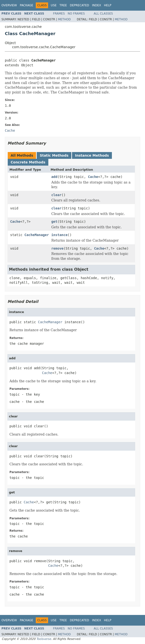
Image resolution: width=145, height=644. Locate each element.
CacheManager (37, 235)
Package (26, 5)
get (54, 222)
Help (108, 5)
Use (54, 5)
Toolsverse (44, 639)
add (54, 177)
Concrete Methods (28, 162)
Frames (59, 14)
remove (57, 248)
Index (97, 5)
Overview (9, 5)
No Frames (76, 14)
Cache (93, 177)
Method (64, 19)
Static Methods (54, 155)
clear (56, 195)
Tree (63, 5)
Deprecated (80, 5)
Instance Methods (92, 155)
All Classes (103, 14)
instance (59, 235)
